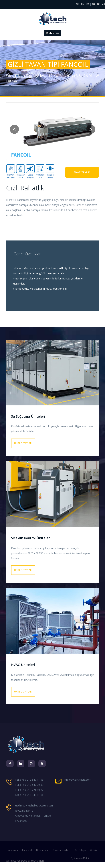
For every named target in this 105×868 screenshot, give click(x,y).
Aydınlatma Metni (80, 858)
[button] (52, 33)
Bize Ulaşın (80, 850)
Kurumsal (27, 850)
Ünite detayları (23, 443)
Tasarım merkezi (62, 850)
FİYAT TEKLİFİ (82, 172)
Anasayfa (13, 850)
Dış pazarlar (42, 850)
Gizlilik (94, 850)
